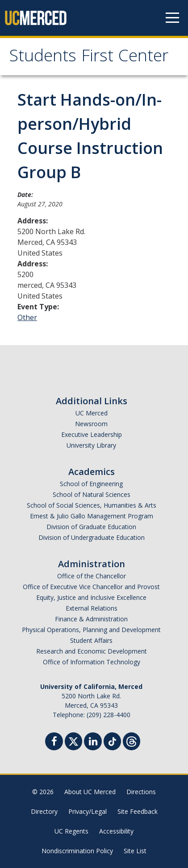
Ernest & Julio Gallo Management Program (92, 516)
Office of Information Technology (92, 662)
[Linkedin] (93, 742)
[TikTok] (112, 740)
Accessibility (116, 831)
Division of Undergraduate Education (92, 537)
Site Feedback (138, 811)
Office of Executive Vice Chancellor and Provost (91, 587)
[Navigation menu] (172, 18)
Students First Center (89, 58)
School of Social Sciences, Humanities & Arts (92, 505)
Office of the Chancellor (92, 576)
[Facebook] (54, 742)
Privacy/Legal (88, 811)
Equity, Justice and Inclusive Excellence (91, 597)
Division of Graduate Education (91, 527)
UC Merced (92, 413)
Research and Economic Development (92, 651)
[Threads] (132, 740)
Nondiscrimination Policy (77, 851)
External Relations (92, 608)
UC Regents (71, 831)
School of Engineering (91, 484)
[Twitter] (73, 740)
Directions (141, 792)
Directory (44, 811)
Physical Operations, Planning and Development (91, 630)
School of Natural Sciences (92, 494)
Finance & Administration (91, 619)
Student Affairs (91, 640)
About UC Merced (90, 792)
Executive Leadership (92, 434)
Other (27, 317)
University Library (91, 445)
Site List (135, 851)
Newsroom (91, 424)
